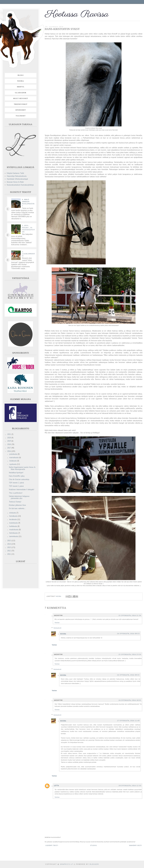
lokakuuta (13, 461)
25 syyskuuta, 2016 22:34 (130, 615)
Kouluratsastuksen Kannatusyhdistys (20, 185)
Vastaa (57, 622)
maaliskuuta (14, 530)
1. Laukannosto (28, 254)
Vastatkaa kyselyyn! (16, 473)
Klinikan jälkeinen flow (17, 505)
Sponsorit (21, 110)
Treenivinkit (21, 104)
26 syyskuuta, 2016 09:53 (128, 634)
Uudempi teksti (52, 845)
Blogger (94, 864)
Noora (63, 634)
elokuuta (13, 513)
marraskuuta (14, 457)
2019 (9, 441)
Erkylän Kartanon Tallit (15, 173)
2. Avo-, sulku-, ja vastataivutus (28, 229)
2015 (9, 541)
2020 (9, 438)
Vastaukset (57, 628)
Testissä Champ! (15, 502)
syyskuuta (13, 464)
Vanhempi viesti (135, 845)
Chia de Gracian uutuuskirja (19, 479)
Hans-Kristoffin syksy (17, 476)
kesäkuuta (13, 519)
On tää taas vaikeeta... (17, 508)
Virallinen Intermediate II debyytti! (22, 490)
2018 (9, 444)
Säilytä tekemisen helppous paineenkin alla (19, 497)
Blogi (21, 75)
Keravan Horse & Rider (15, 182)
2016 (9, 451)
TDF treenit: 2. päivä (16, 483)
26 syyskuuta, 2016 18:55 (130, 700)
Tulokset (21, 116)
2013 (9, 547)
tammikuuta (14, 536)
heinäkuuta (14, 516)
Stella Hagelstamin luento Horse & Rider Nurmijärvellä (22, 468)
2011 (9, 554)
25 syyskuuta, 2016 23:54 (130, 654)
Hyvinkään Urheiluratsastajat (17, 179)
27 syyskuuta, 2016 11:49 (128, 721)
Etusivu (94, 845)
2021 (9, 434)
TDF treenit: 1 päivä (16, 486)
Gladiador (21, 93)
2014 (9, 544)
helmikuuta (14, 533)
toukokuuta (14, 523)
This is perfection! (16, 493)
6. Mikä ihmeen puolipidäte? (28, 203)
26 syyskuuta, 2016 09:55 (128, 675)
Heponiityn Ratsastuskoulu (17, 176)
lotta (56, 786)
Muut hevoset (21, 98)
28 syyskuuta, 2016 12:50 (130, 786)
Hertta (21, 87)
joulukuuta (13, 454)
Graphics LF (67, 864)
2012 (9, 551)
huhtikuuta (13, 526)
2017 (9, 448)
